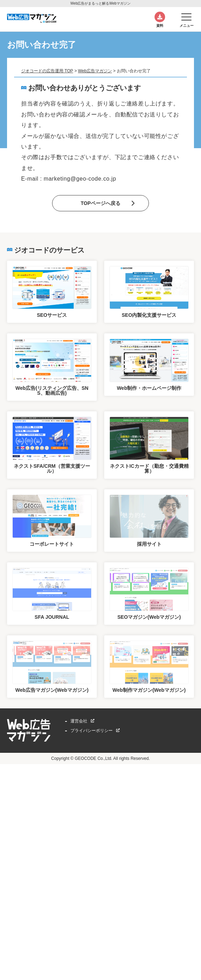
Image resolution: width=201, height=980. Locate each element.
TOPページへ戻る (100, 203)
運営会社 (79, 721)
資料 (160, 26)
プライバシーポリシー (92, 731)
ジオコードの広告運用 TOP (47, 71)
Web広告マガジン (95, 71)
